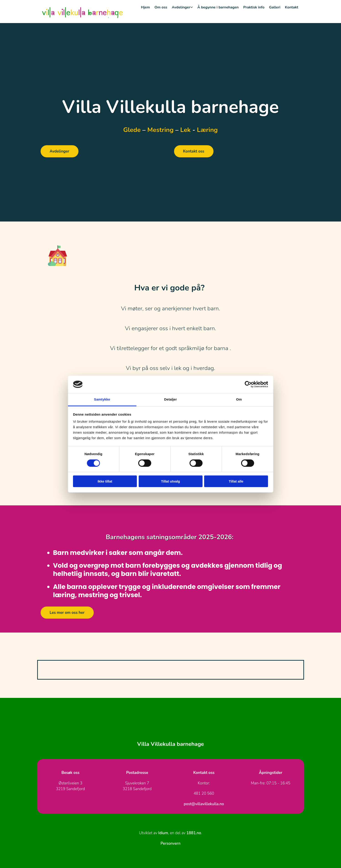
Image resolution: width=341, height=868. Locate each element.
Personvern (170, 843)
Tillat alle (236, 481)
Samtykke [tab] (102, 399)
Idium (163, 833)
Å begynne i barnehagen (218, 7)
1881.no (194, 833)
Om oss (161, 7)
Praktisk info (254, 7)
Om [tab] (239, 399)
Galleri (275, 7)
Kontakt (292, 7)
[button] (60, 151)
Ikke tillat (105, 481)
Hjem (145, 7)
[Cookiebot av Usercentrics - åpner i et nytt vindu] (248, 384)
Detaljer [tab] (171, 399)
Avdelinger (181, 7)
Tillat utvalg (170, 481)
